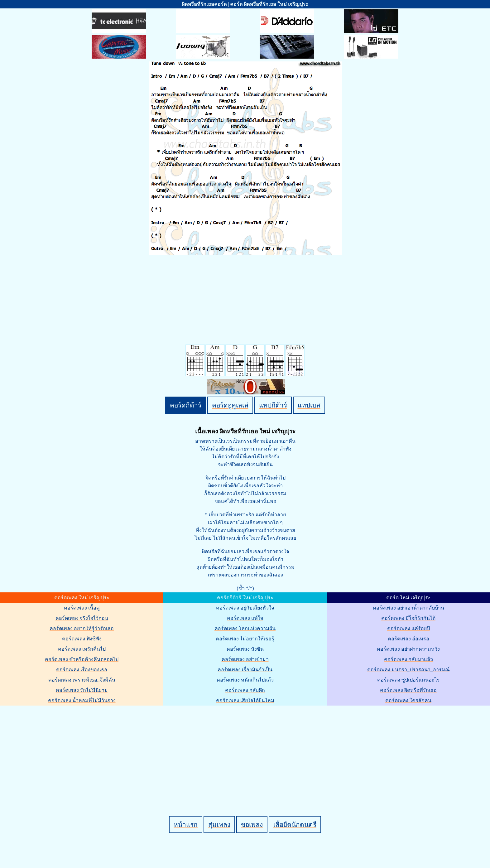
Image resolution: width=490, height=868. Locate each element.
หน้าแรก (186, 825)
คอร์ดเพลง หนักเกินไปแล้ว (245, 680)
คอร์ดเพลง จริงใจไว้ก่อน (82, 618)
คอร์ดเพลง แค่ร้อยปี (408, 628)
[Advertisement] (246, 750)
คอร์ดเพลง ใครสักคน (408, 700)
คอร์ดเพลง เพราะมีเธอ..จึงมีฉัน (82, 680)
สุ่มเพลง (219, 825)
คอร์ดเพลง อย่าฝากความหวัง (408, 649)
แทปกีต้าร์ (273, 405)
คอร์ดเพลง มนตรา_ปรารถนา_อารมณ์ (408, 670)
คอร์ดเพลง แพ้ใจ (245, 618)
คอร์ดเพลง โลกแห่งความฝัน (245, 628)
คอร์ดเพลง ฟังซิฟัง (82, 639)
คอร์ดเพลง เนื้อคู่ (82, 608)
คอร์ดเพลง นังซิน (245, 649)
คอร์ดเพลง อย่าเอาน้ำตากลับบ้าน (408, 608)
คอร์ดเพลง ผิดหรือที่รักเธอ (408, 690)
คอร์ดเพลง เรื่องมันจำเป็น (245, 670)
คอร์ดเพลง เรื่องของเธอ (82, 670)
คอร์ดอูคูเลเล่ (230, 405)
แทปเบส (309, 405)
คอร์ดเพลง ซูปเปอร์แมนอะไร (408, 680)
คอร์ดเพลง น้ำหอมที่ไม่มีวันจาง (82, 700)
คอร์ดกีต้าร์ (186, 405)
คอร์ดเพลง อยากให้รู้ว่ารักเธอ (82, 628)
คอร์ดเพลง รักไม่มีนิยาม (82, 690)
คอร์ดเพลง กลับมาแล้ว (408, 659)
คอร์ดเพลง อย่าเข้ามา (245, 659)
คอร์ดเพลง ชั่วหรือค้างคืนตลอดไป (82, 659)
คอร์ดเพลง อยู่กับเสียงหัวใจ (245, 608)
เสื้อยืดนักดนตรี (295, 825)
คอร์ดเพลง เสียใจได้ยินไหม (245, 700)
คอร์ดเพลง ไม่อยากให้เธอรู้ (245, 639)
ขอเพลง (252, 825)
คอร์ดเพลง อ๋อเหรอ (408, 639)
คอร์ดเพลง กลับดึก (245, 690)
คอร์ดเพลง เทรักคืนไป (82, 649)
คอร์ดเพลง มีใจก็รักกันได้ (408, 618)
